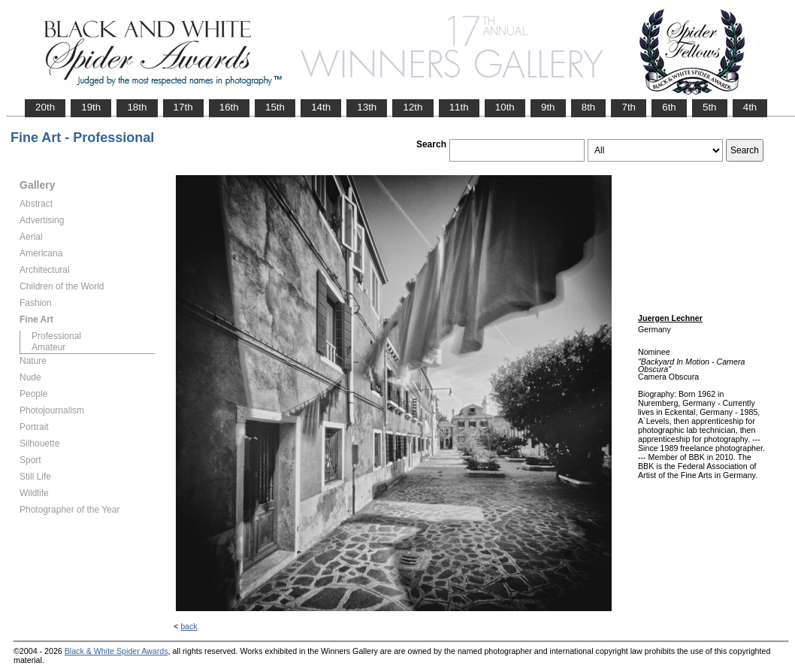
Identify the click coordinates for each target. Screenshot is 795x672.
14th (321, 107)
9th (548, 107)
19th (91, 107)
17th (183, 107)
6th (669, 107)
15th (275, 107)
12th (413, 107)
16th (229, 107)
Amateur (48, 347)
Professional (56, 336)
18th (137, 107)
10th (505, 107)
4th (750, 107)
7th (629, 107)
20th (45, 107)
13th (367, 107)
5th (710, 107)
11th (459, 107)
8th (589, 107)
